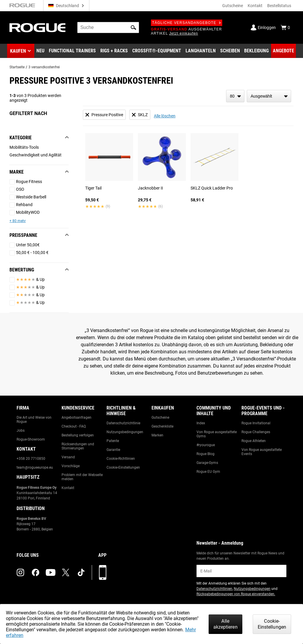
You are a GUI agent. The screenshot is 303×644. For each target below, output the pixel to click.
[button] (133, 27)
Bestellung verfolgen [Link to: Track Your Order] (78, 435)
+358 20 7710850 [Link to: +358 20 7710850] (31, 459)
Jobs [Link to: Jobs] (21, 431)
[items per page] (235, 96)
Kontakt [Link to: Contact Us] (68, 488)
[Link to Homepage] (37, 28)
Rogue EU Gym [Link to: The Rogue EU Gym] (208, 472)
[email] (241, 571)
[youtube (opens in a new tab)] (51, 572)
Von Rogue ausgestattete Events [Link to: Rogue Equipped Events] (262, 452)
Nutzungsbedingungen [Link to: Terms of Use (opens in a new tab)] (252, 589)
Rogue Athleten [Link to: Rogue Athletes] (254, 441)
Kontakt (255, 6)
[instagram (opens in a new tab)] (20, 572)
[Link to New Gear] (40, 51)
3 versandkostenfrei (44, 67)
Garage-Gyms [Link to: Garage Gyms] (207, 463)
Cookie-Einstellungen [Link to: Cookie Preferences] (123, 467)
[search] (108, 27)
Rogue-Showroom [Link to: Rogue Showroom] (31, 439)
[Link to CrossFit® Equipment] (157, 51)
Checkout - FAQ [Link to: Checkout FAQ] (74, 426)
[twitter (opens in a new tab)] (66, 572)
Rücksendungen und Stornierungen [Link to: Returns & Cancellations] (78, 446)
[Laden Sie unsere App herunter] (103, 572)
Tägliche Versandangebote (187, 23)
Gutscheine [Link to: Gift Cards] (160, 418)
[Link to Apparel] (256, 51)
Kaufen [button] (18, 51)
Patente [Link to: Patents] (113, 441)
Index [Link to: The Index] (201, 423)
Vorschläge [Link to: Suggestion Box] (71, 466)
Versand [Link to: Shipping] (68, 457)
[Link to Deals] (283, 51)
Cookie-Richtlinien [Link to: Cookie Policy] (121, 459)
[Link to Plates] (230, 51)
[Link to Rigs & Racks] (114, 51)
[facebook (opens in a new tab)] (36, 572)
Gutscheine (233, 6)
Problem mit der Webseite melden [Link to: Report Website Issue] (82, 477)
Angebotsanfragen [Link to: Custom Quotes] (76, 418)
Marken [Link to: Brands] (157, 435)
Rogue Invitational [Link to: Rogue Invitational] (256, 423)
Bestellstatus (279, 6)
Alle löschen (165, 116)
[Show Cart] (285, 27)
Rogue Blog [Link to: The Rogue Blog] (206, 454)
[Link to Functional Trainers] (72, 51)
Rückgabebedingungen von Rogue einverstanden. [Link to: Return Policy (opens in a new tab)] (236, 594)
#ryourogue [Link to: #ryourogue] (206, 445)
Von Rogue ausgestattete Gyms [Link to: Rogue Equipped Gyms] (217, 434)
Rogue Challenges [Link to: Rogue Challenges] (256, 432)
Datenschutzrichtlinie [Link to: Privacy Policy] (123, 423)
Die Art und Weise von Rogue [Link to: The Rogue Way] (34, 420)
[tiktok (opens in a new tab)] (81, 572)
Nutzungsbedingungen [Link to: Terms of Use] (125, 432)
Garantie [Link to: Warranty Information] (113, 450)
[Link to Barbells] (201, 51)
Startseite (17, 67)
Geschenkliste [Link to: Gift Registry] (162, 426)
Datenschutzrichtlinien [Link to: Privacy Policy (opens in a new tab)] (214, 589)
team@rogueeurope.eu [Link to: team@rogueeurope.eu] (35, 467)
